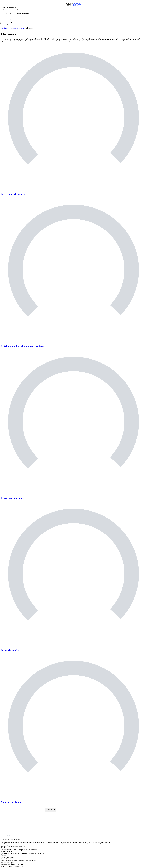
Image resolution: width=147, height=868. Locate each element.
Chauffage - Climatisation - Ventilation (14, 28)
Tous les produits (6, 20)
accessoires (119, 41)
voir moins (10, 43)
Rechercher (51, 810)
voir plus (4, 43)
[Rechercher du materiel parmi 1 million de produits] (23, 10)
